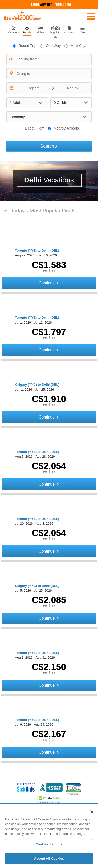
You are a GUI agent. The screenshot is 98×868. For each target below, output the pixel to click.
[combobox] (49, 59)
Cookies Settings (49, 844)
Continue (49, 283)
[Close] (92, 812)
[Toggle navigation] (91, 16)
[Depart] (32, 88)
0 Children (71, 102)
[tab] (14, 29)
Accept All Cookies (49, 859)
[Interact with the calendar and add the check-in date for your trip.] (12, 88)
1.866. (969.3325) (51, 4)
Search (49, 146)
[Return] (71, 88)
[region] (49, 836)
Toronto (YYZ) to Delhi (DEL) (37, 251)
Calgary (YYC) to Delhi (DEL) (37, 385)
